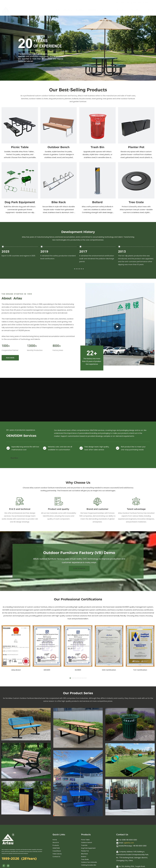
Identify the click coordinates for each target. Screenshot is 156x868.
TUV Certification (140, 670)
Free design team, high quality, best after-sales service (97, 448)
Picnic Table (20, 147)
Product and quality (59, 509)
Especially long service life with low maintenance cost (25, 448)
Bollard (97, 202)
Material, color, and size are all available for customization (60, 448)
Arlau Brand (16, 670)
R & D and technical (20, 509)
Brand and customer (97, 509)
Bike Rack (59, 202)
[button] (73, 269)
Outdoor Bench (59, 147)
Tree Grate (136, 202)
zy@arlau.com (129, 843)
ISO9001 (78, 670)
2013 (122, 251)
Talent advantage (136, 509)
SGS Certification (109, 670)
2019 (44, 251)
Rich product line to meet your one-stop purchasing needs (133, 448)
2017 (83, 251)
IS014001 (47, 670)
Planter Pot (136, 147)
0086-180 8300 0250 (139, 2)
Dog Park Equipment (20, 202)
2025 (6, 251)
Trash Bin (97, 147)
